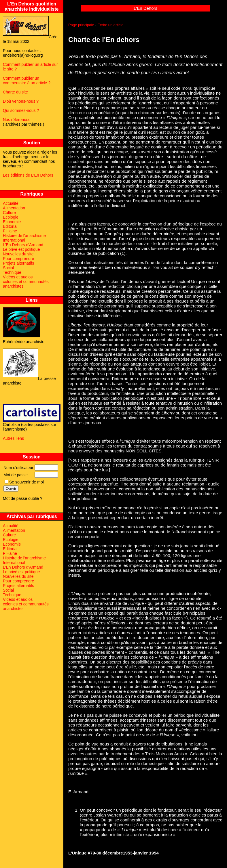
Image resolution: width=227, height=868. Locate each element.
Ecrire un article (110, 25)
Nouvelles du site (18, 254)
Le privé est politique (21, 249)
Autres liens (13, 438)
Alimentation (14, 208)
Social (8, 268)
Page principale (81, 25)
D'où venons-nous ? (21, 101)
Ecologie (11, 217)
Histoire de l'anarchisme (24, 236)
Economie (12, 222)
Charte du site (15, 92)
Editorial (10, 226)
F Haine (10, 231)
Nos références (17, 120)
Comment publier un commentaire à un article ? (27, 81)
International (14, 240)
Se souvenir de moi (24, 482)
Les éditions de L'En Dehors (28, 175)
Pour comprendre (18, 259)
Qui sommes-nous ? (21, 110)
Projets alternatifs (18, 263)
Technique (12, 272)
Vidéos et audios (18, 277)
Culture (9, 213)
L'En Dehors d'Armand (23, 245)
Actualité (11, 203)
